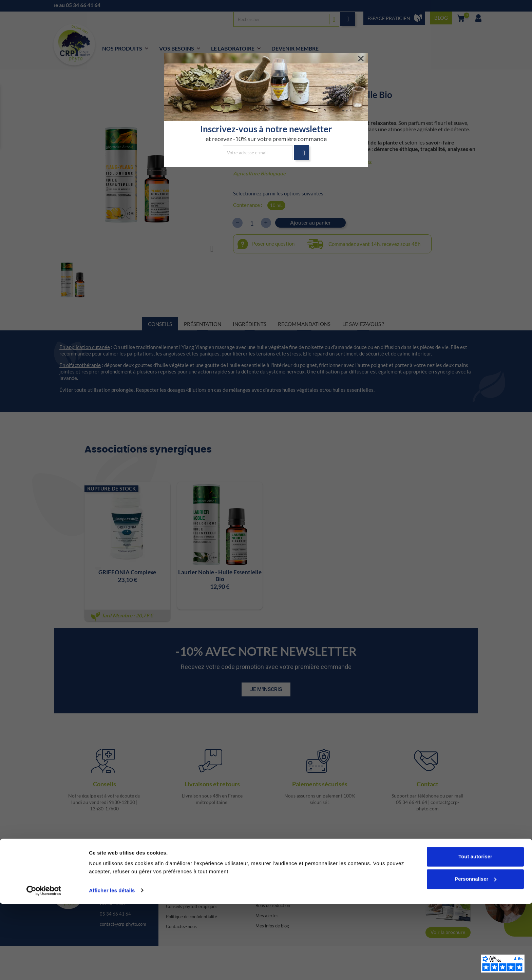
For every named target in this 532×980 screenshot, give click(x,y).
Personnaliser (476, 955)
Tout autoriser (475, 933)
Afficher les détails (112, 967)
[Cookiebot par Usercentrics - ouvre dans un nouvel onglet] (44, 967)
